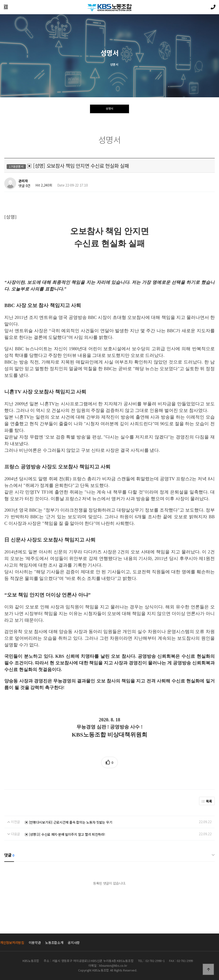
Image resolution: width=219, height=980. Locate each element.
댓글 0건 (24, 186)
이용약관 (35, 943)
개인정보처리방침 (12, 943)
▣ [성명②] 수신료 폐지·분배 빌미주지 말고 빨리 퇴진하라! (65, 834)
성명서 (109, 109)
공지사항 (74, 943)
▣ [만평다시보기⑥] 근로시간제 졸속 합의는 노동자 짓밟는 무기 (68, 822)
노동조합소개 (54, 943)
